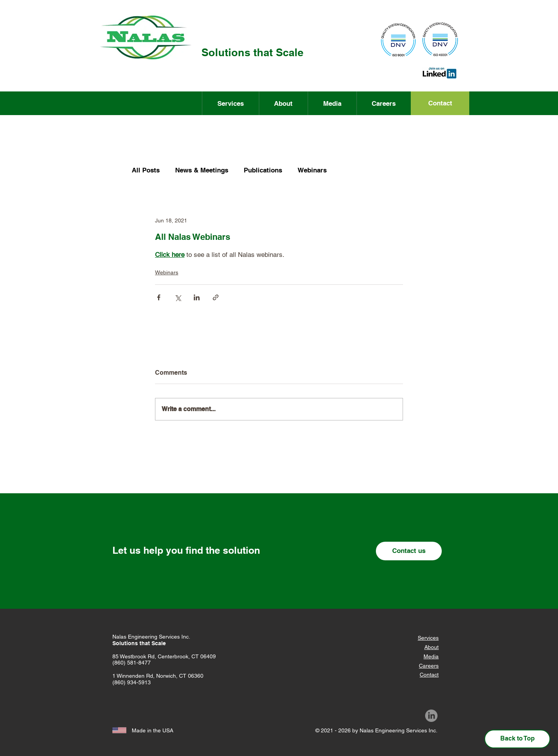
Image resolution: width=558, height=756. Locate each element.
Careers (429, 666)
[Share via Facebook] (159, 297)
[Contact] (440, 103)
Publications (263, 170)
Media (431, 656)
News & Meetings (202, 170)
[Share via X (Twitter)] (178, 297)
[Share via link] (216, 297)
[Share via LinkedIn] (197, 297)
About (431, 647)
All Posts (146, 170)
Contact (429, 675)
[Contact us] (409, 551)
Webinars (312, 170)
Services (428, 638)
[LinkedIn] (431, 716)
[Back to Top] (517, 739)
